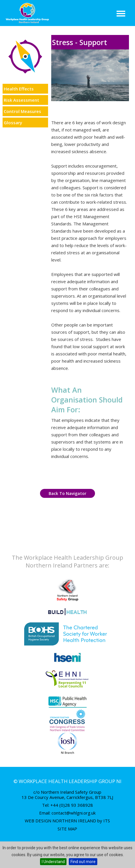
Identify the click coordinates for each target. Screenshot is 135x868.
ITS (107, 821)
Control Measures (22, 111)
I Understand (53, 862)
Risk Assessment (21, 100)
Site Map (67, 829)
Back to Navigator (67, 493)
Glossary (13, 123)
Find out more (83, 862)
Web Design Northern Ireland (60, 821)
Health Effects (19, 89)
